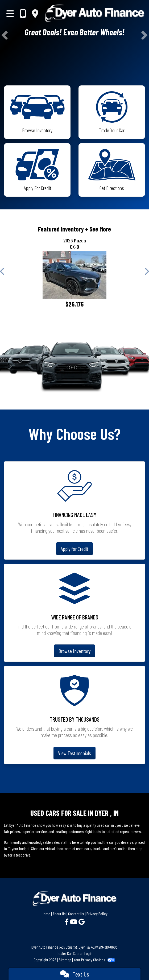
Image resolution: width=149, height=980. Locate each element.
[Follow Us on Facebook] (67, 922)
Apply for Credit (74, 549)
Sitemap (65, 960)
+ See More (98, 229)
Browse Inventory (74, 651)
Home (46, 914)
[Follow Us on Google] (82, 922)
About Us (59, 914)
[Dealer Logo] (95, 13)
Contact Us (76, 914)
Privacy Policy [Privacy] (97, 914)
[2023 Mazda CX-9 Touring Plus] (74, 275)
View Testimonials (74, 753)
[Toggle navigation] (10, 13)
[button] (5, 35)
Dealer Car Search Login (75, 953)
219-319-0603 (108, 947)
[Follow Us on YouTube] (74, 922)
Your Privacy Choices (94, 960)
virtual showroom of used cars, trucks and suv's (81, 848)
